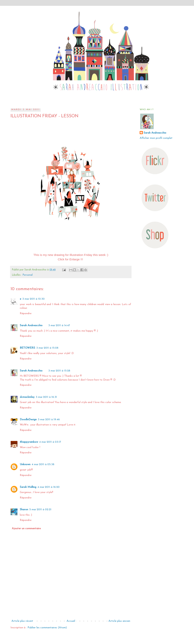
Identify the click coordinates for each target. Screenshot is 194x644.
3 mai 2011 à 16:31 (46, 397)
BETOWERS (27, 348)
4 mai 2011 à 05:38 (43, 464)
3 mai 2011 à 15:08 (47, 348)
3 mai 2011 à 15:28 (59, 371)
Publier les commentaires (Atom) (47, 628)
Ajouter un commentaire (26, 529)
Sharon (24, 510)
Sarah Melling (28, 487)
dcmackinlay (27, 397)
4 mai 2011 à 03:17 (50, 442)
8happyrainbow (29, 442)
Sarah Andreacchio (31, 325)
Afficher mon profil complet (156, 138)
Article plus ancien (119, 621)
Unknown (25, 464)
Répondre (26, 313)
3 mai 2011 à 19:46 (49, 420)
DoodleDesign (28, 420)
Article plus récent (22, 621)
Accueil (71, 621)
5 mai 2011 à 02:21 (40, 510)
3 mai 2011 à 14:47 (59, 325)
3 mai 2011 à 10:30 (33, 299)
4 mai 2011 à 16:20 (48, 487)
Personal (28, 275)
